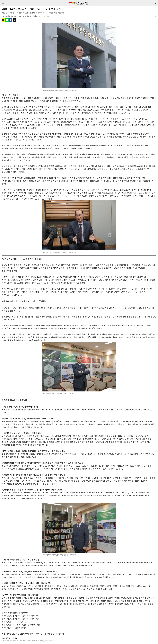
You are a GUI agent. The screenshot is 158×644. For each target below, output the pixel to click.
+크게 (155, 16)
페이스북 (11, 20)
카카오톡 (3, 20)
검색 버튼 (155, 2)
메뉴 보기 (3, 3)
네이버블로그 (7, 20)
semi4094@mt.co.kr (9, 638)
